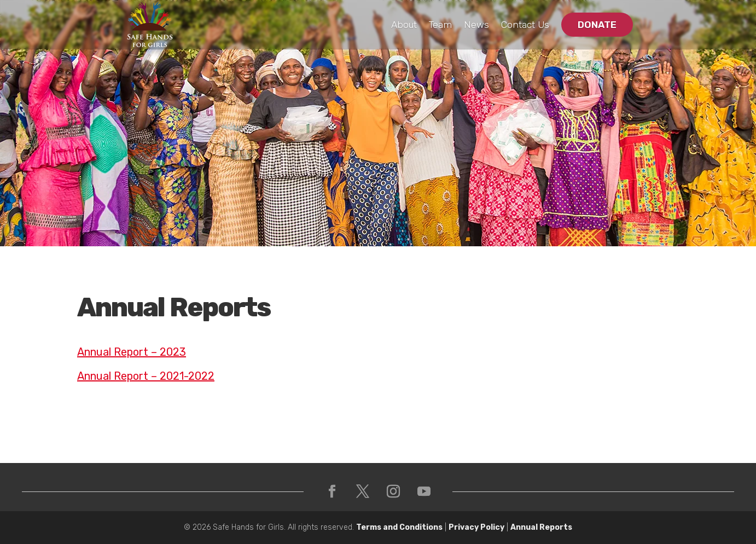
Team (440, 25)
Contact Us (525, 25)
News (476, 25)
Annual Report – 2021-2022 (146, 376)
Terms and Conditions (399, 527)
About (404, 25)
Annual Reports (541, 527)
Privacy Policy (476, 527)
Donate (597, 25)
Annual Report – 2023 (132, 352)
